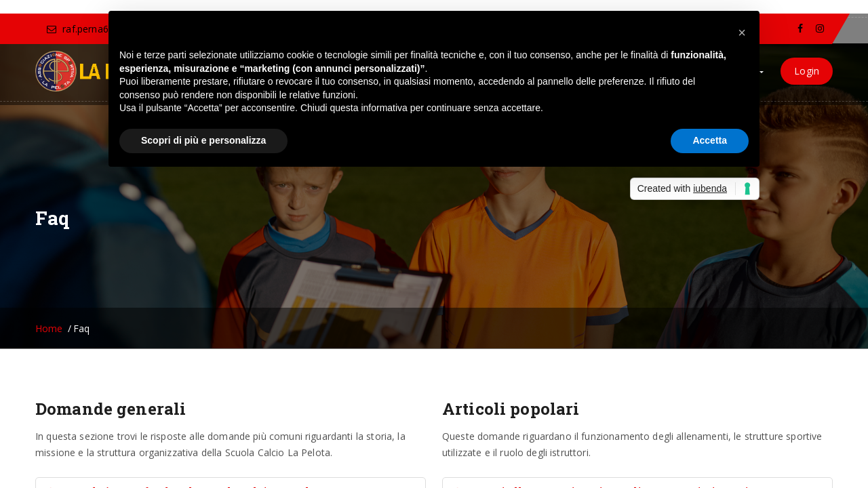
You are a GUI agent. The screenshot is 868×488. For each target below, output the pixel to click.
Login (807, 71)
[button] (742, 33)
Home (49, 328)
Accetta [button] (710, 140)
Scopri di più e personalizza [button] (203, 140)
